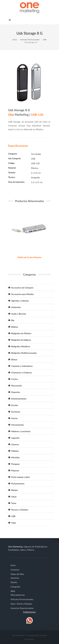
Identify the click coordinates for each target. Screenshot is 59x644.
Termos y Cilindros (18, 510)
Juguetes (14, 438)
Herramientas (16, 425)
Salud (12, 497)
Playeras (14, 470)
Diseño (14, 582)
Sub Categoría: (15, 158)
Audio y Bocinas (17, 314)
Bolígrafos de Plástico (20, 333)
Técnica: (12, 177)
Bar (11, 320)
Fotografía (15, 587)
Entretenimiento (17, 399)
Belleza (13, 327)
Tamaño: (12, 173)
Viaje (12, 523)
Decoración (15, 386)
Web (13, 591)
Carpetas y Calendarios (21, 366)
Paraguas (14, 464)
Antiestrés (15, 307)
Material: (12, 168)
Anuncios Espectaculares (22, 608)
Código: (12, 163)
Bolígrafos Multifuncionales (23, 353)
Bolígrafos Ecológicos (20, 340)
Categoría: (13, 154)
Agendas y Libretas (19, 301)
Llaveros (14, 444)
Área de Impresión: (16, 182)
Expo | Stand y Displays (21, 604)
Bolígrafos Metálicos (19, 346)
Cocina (13, 379)
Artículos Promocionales (30, 40)
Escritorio (14, 412)
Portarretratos (16, 484)
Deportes (14, 392)
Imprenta (15, 578)
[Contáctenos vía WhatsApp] (29, 620)
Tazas (12, 503)
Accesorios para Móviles (21, 294)
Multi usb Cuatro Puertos (30, 257)
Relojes (13, 490)
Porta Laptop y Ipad (19, 477)
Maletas (14, 451)
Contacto (15, 570)
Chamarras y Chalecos (20, 373)
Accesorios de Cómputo (21, 288)
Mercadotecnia (18, 595)
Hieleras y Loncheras (19, 431)
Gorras (13, 418)
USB (45, 40)
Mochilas (14, 457)
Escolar (13, 405)
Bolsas (13, 359)
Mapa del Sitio (17, 574)
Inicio (15, 40)
